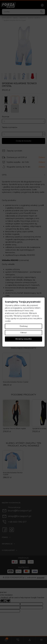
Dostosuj (24, 326)
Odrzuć (23, 333)
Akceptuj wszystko (23, 339)
